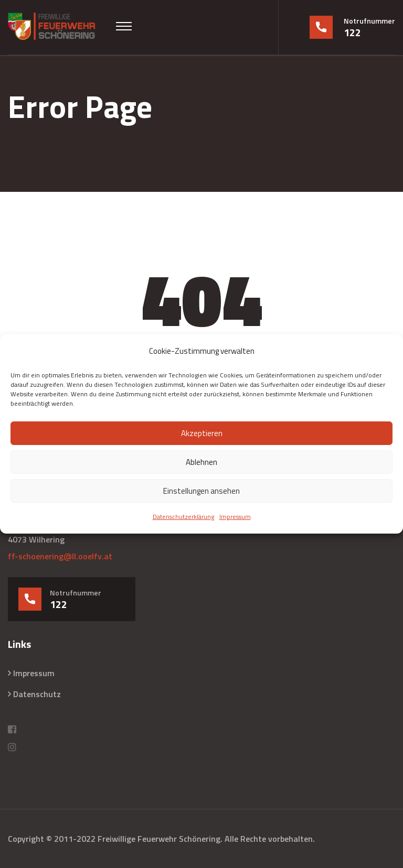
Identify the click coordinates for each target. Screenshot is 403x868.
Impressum (235, 517)
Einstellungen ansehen (201, 491)
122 (352, 32)
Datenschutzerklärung (183, 517)
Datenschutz (37, 694)
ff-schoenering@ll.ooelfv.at (60, 556)
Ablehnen (201, 462)
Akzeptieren (202, 433)
